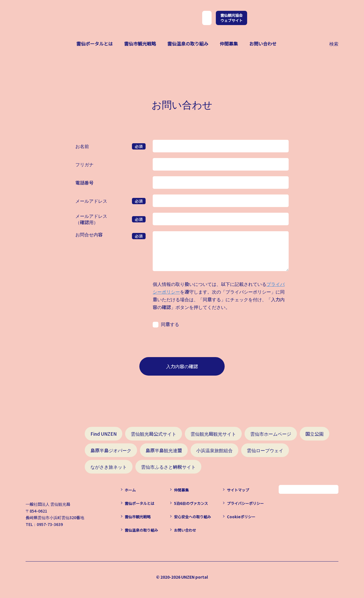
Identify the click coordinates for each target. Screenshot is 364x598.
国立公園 (315, 434)
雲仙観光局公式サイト (154, 434)
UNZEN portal (195, 577)
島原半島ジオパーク (111, 450)
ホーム (130, 490)
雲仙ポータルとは (94, 44)
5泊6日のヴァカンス (191, 503)
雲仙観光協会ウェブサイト (231, 18)
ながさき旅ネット (109, 467)
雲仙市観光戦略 (140, 44)
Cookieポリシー (241, 517)
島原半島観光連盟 (164, 450)
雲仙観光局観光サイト (213, 434)
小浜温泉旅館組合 (214, 450)
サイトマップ (238, 490)
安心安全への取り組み (193, 517)
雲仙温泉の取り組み (188, 44)
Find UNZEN (104, 434)
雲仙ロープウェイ (265, 450)
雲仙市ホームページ (271, 434)
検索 (334, 43)
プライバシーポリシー (245, 503)
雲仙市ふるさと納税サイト (168, 467)
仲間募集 (229, 44)
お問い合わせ (263, 44)
